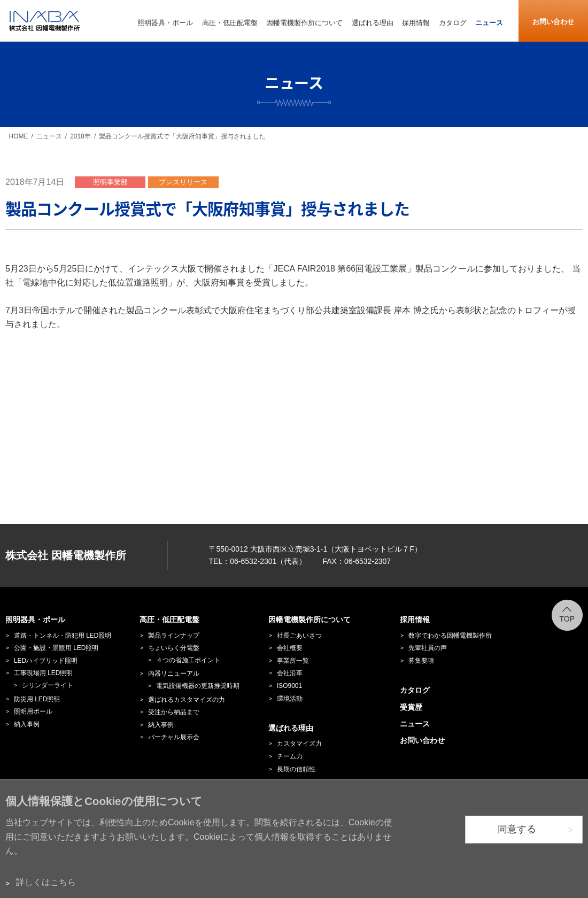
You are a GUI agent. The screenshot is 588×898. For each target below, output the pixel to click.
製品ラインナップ (174, 636)
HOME (19, 136)
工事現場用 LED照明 (43, 673)
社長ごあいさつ (299, 636)
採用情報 (415, 620)
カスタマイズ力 (299, 744)
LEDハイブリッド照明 (46, 661)
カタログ (415, 690)
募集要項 (421, 661)
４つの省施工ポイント (188, 660)
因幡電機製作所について (310, 620)
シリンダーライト (48, 685)
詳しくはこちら (46, 882)
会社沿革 (290, 673)
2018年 (80, 136)
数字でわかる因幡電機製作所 (450, 636)
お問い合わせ (553, 22)
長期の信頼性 (296, 769)
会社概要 (290, 648)
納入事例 (27, 724)
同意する (517, 829)
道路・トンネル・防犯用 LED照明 (63, 636)
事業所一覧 (293, 661)
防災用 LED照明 (37, 699)
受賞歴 (411, 707)
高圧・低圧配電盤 (169, 620)
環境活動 (290, 699)
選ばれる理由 (291, 728)
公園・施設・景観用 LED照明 (56, 648)
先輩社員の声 (428, 648)
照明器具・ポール (35, 620)
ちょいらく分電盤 (174, 648)
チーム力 (290, 756)
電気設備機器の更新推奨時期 (198, 686)
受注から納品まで (174, 712)
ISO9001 (289, 686)
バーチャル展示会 (174, 737)
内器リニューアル (174, 673)
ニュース (49, 136)
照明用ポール (33, 711)
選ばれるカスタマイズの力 (187, 700)
